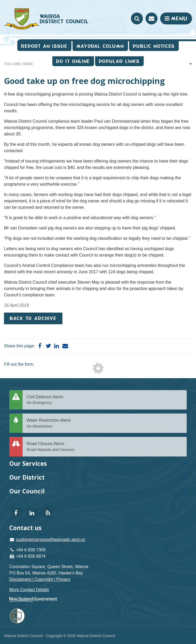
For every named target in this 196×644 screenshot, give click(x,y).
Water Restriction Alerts (105, 423)
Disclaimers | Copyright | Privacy (40, 579)
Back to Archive (33, 318)
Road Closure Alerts (105, 447)
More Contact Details (29, 590)
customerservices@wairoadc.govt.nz (51, 539)
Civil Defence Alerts (105, 400)
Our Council (27, 491)
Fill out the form (19, 364)
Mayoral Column (100, 46)
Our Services (28, 464)
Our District (27, 477)
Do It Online (73, 61)
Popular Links (119, 61)
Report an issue (44, 46)
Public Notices (154, 46)
